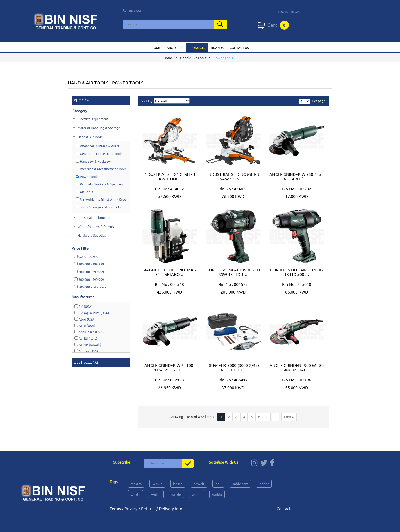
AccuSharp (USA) (89, 332)
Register (298, 12)
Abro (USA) (85, 319)
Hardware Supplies (91, 235)
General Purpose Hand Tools (99, 154)
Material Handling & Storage (98, 128)
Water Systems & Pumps (95, 226)
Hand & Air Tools (193, 58)
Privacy (131, 508)
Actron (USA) (86, 351)
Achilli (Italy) (86, 338)
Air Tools (84, 192)
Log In (283, 12)
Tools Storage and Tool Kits (98, 207)
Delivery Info (171, 508)
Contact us (239, 48)
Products (197, 48)
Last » (289, 417)
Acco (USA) (85, 325)
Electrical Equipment (92, 119)
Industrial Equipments (93, 217)
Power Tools (87, 176)
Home (156, 48)
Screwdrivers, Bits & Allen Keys (101, 199)
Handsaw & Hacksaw (93, 161)
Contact (284, 508)
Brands (217, 48)
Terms (115, 508)
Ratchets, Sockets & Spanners (100, 184)
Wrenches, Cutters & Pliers (97, 146)
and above (90, 287)
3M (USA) (83, 306)
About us (174, 48)
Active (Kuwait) (88, 345)
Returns (148, 508)
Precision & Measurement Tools (101, 169)
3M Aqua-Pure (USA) (92, 313)
